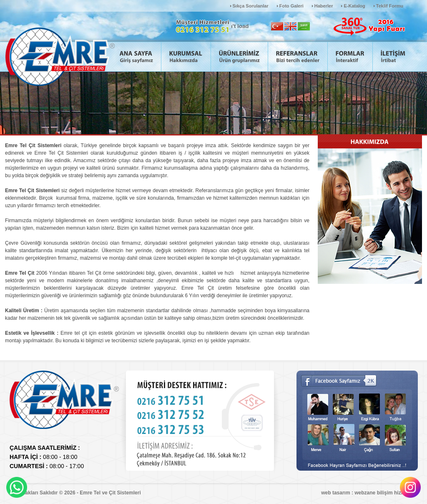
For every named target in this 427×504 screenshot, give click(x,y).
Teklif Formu (390, 6)
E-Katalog (354, 6)
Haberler (324, 6)
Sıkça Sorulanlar (251, 6)
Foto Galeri (291, 6)
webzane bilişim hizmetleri (386, 493)
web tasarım (335, 493)
